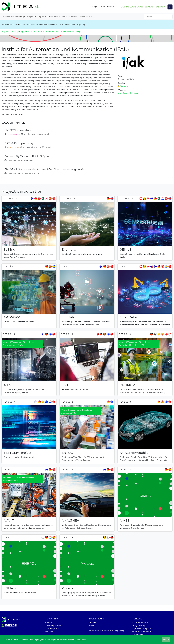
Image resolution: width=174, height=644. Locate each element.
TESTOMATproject (17, 453)
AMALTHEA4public (134, 453)
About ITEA (50, 623)
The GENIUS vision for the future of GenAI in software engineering (45, 169)
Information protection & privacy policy (106, 631)
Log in (95, 6)
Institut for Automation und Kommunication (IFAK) (57, 32)
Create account (107, 6)
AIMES (124, 520)
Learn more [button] (81, 639)
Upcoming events (53, 626)
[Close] (171, 25)
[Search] (158, 17)
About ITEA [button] (85, 17)
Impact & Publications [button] (48, 17)
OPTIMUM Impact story (19, 143)
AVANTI (9, 520)
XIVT (65, 385)
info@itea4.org (139, 626)
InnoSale (68, 317)
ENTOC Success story (18, 130)
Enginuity (69, 249)
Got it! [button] (166, 640)
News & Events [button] (69, 17)
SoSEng (9, 249)
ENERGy (10, 588)
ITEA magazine (52, 629)
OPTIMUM (127, 385)
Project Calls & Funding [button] (13, 17)
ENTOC (67, 453)
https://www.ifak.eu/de (128, 93)
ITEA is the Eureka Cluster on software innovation (142, 7)
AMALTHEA (70, 520)
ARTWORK (12, 317)
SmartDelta (128, 317)
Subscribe (49, 632)
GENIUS (126, 249)
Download (44, 134)
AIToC (8, 385)
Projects (5, 32)
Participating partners (22, 32)
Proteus (67, 588)
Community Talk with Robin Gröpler (27, 156)
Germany (124, 86)
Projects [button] (31, 17)
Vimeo (91, 626)
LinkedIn (92, 623)
